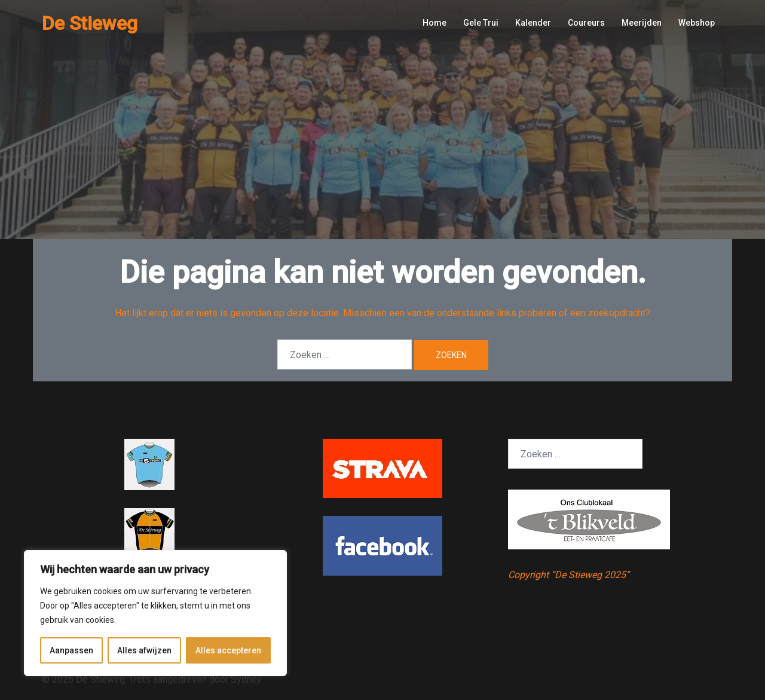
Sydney (246, 679)
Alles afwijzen (144, 650)
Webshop (697, 23)
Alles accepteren (228, 650)
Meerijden (642, 23)
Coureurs (586, 23)
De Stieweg (90, 23)
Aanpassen (71, 650)
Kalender (533, 23)
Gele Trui (481, 23)
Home (434, 23)
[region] (155, 613)
